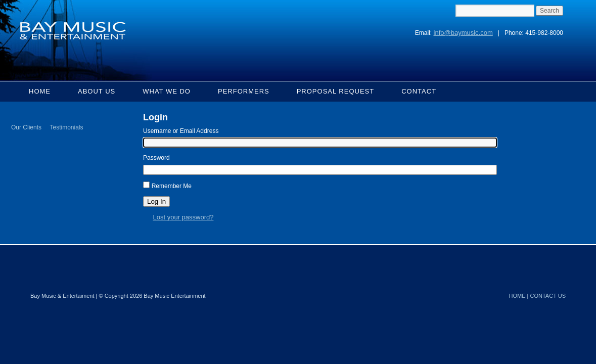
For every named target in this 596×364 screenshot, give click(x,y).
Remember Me (172, 186)
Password (156, 158)
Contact (419, 91)
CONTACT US (548, 296)
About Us (97, 91)
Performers (244, 91)
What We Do (167, 91)
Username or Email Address (181, 131)
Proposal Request (336, 91)
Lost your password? (184, 217)
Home (40, 91)
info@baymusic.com (463, 33)
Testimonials (66, 127)
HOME (517, 296)
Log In (156, 201)
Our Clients (26, 127)
